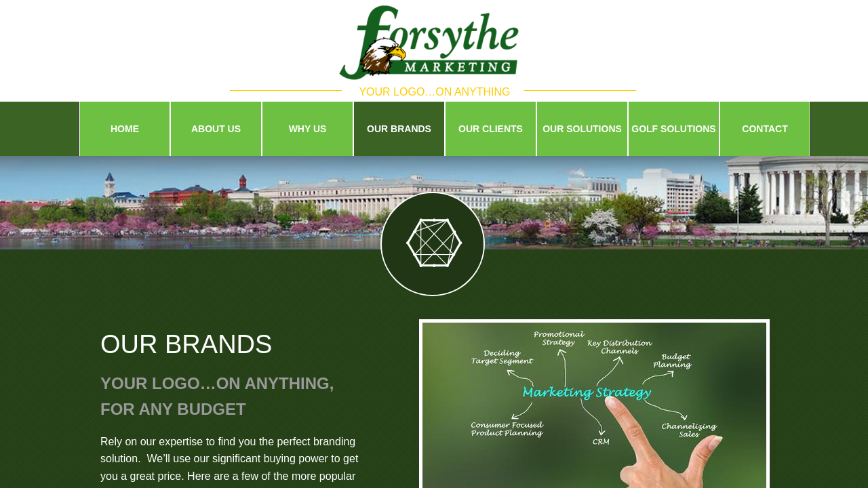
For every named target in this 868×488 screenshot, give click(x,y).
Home (125, 129)
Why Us (308, 129)
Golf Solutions (673, 129)
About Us (216, 129)
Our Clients (491, 129)
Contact (765, 129)
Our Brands (399, 129)
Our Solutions (582, 129)
